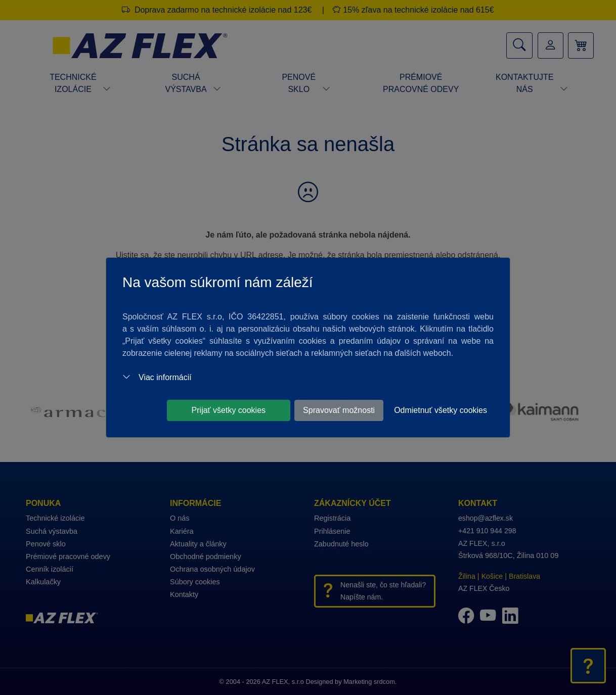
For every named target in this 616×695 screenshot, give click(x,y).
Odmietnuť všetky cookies (441, 410)
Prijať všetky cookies (229, 410)
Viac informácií (157, 377)
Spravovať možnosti (339, 410)
